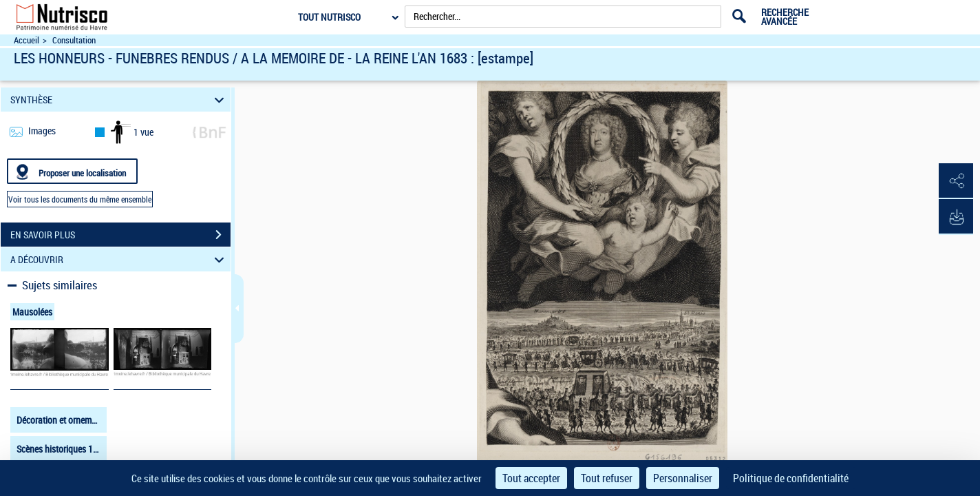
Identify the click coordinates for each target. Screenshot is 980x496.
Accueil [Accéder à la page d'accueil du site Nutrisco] (26, 40)
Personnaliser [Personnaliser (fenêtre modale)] (683, 478)
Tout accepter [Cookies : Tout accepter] (531, 478)
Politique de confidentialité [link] (791, 478)
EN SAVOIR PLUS (120, 235)
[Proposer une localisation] (72, 171)
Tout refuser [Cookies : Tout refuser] (607, 478)
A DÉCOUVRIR (119, 259)
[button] (956, 181)
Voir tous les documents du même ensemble (80, 199)
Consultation (74, 40)
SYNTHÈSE (119, 100)
